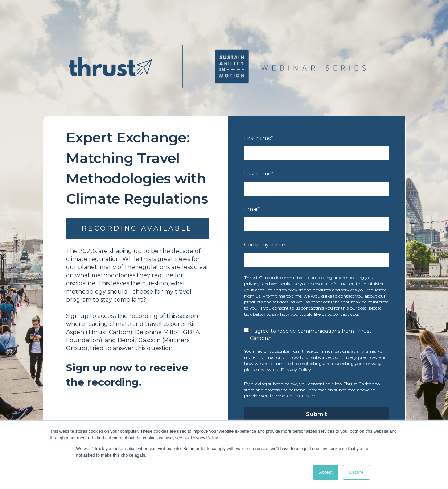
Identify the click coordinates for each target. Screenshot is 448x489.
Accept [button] (326, 472)
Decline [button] (356, 472)
